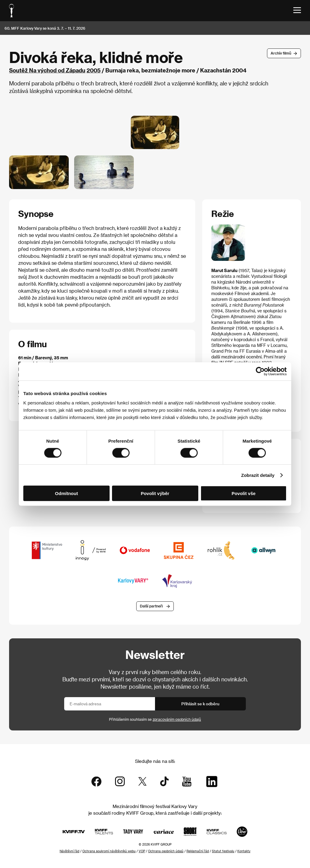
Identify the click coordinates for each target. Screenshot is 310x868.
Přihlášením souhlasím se (155, 719)
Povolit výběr (155, 493)
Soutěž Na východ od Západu (47, 70)
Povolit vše (244, 493)
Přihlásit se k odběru (200, 704)
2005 (94, 70)
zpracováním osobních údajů (177, 719)
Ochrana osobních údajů (166, 851)
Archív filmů (281, 53)
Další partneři (151, 606)
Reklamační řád (198, 851)
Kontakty (244, 851)
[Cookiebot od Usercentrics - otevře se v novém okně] (260, 371)
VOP (142, 851)
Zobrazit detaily (258, 475)
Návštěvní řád (69, 851)
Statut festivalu (223, 851)
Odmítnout (67, 493)
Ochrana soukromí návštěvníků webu (109, 851)
